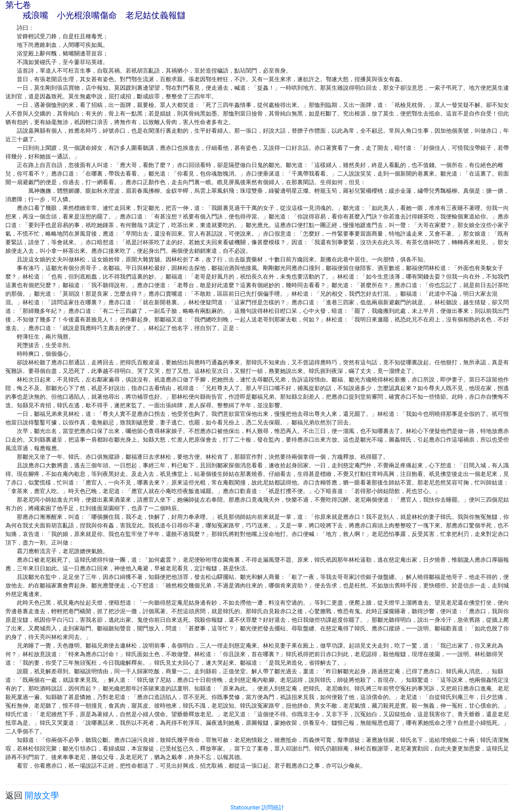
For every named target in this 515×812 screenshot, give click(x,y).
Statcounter (246, 808)
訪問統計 (273, 808)
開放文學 (42, 796)
